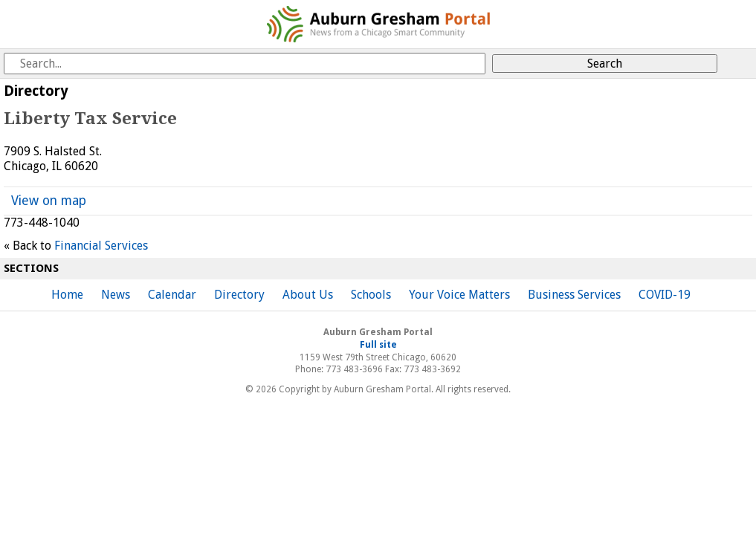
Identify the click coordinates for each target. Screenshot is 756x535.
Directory (239, 295)
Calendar (172, 295)
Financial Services (101, 246)
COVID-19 (665, 295)
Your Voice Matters (459, 295)
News (116, 295)
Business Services (574, 295)
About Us (308, 295)
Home (67, 295)
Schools (371, 295)
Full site (378, 345)
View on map (49, 201)
